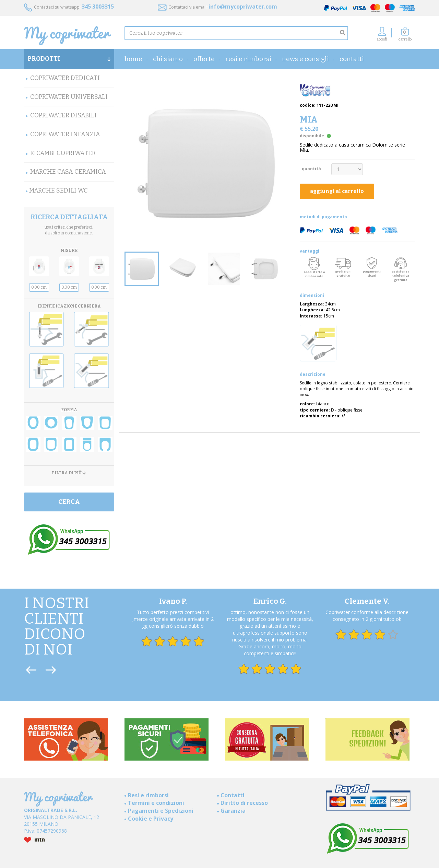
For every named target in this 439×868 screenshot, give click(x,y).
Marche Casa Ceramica (68, 172)
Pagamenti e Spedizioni (161, 811)
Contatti (352, 59)
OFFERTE (204, 59)
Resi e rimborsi (248, 59)
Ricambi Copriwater (63, 153)
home (133, 59)
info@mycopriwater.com (243, 7)
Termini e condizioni (156, 803)
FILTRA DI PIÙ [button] (69, 473)
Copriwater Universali (69, 97)
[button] (405, 36)
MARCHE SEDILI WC (58, 190)
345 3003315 (98, 7)
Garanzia (233, 811)
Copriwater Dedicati (65, 78)
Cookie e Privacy (151, 819)
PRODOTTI (69, 59)
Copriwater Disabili (63, 115)
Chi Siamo (168, 59)
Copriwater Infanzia (65, 134)
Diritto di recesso (244, 803)
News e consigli (305, 59)
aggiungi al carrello (337, 191)
